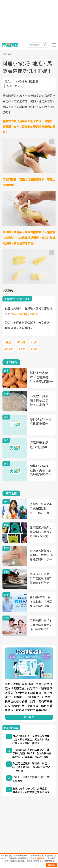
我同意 (52, 865)
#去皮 (22, 349)
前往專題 (29, 717)
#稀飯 (8, 342)
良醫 (4, 54)
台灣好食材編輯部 (27, 81)
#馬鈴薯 (21, 342)
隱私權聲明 (39, 858)
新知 (10, 54)
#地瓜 (34, 342)
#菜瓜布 (9, 349)
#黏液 (34, 349)
